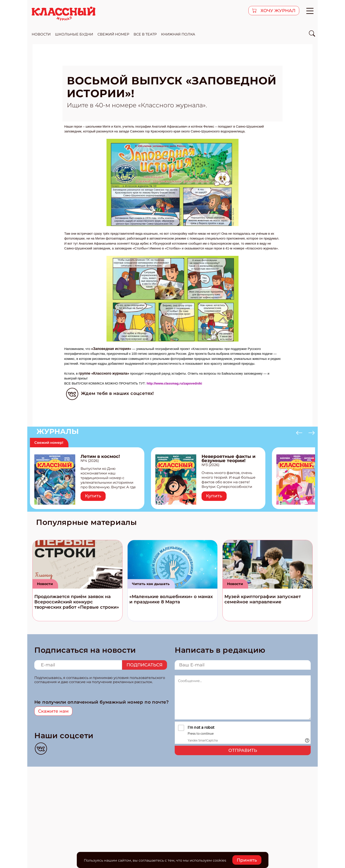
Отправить (243, 750)
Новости (45, 584)
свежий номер (113, 34)
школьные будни (74, 34)
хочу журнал (277, 11)
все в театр (145, 34)
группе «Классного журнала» (104, 373)
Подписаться (145, 665)
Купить (93, 496)
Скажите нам (53, 711)
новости (41, 34)
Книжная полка (178, 34)
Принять (247, 860)
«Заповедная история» (111, 349)
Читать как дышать (151, 584)
